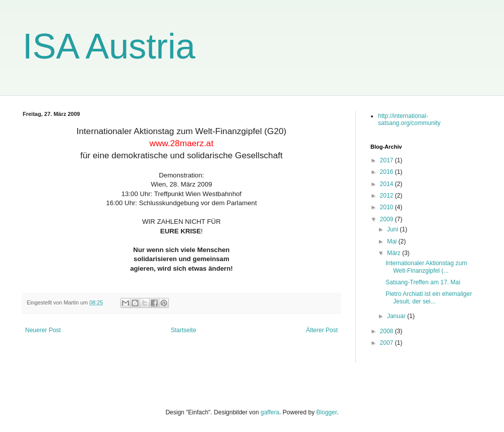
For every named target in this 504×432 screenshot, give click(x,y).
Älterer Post (322, 330)
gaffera (270, 412)
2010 (388, 207)
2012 (388, 196)
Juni (393, 229)
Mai (393, 241)
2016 (388, 172)
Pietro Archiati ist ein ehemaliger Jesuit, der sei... (429, 297)
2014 (388, 184)
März (395, 253)
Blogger (327, 412)
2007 (388, 343)
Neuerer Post (43, 330)
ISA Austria (109, 46)
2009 (388, 219)
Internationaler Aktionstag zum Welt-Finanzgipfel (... (426, 267)
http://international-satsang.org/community (409, 119)
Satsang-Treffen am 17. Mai (423, 282)
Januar (397, 316)
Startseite (184, 330)
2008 (388, 331)
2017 (388, 160)
